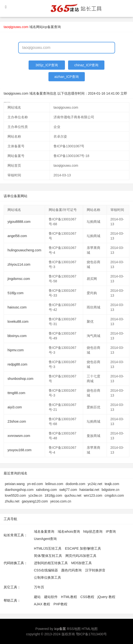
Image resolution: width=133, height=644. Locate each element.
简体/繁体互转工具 (48, 556)
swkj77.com (68, 490)
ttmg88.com (16, 393)
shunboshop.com (20, 379)
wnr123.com (93, 495)
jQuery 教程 (106, 597)
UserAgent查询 (45, 539)
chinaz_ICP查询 (86, 65)
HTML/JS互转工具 (48, 548)
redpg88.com (17, 364)
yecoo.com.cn (61, 501)
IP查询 (111, 532)
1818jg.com (53, 495)
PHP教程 (60, 604)
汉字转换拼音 (95, 570)
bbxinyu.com (17, 336)
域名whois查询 (69, 532)
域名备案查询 (44, 532)
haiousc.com (17, 307)
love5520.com (15, 495)
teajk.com (112, 484)
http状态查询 (93, 532)
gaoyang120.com (35, 501)
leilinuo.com (54, 484)
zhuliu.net (12, 501)
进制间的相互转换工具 (51, 563)
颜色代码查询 (71, 570)
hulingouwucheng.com (24, 250)
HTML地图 (90, 629)
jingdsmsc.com (19, 279)
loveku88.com (18, 322)
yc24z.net (95, 484)
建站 (37, 597)
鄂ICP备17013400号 (92, 634)
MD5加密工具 (82, 563)
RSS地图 (74, 629)
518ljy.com (16, 293)
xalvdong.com (46, 490)
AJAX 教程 (42, 604)
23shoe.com (17, 421)
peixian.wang (15, 484)
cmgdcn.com (114, 495)
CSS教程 (87, 597)
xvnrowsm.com (19, 436)
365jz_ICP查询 (47, 65)
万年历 (39, 587)
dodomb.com (75, 484)
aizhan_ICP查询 (66, 77)
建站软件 (51, 597)
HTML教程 (69, 597)
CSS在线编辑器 (46, 570)
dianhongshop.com (19, 490)
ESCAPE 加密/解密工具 (83, 548)
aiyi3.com (15, 407)
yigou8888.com (19, 222)
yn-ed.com (35, 484)
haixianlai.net (89, 490)
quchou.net (73, 495)
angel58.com (17, 236)
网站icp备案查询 (48, 27)
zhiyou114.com (19, 264)
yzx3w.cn (35, 495)
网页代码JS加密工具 (81, 556)
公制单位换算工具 (47, 577)
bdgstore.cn (111, 490)
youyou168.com (20, 450)
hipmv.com (16, 350)
